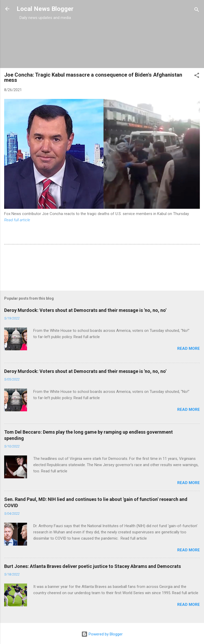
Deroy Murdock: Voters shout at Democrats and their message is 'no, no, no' (85, 310)
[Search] (197, 11)
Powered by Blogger (102, 634)
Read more (189, 348)
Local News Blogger (45, 9)
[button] (197, 76)
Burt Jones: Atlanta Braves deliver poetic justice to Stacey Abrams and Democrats (93, 566)
